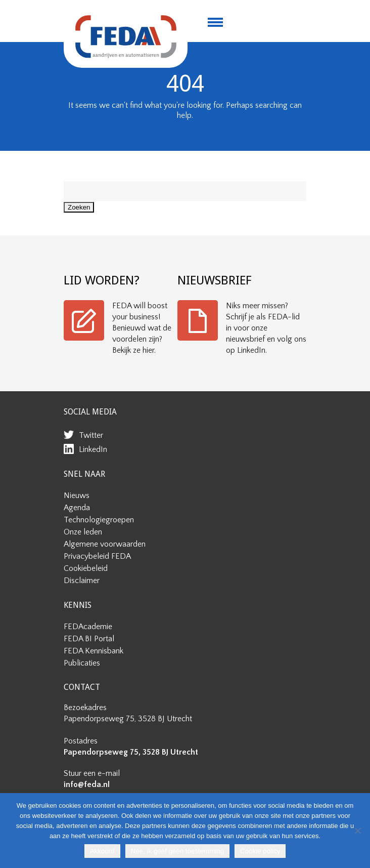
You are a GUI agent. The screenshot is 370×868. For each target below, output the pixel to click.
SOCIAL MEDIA (90, 412)
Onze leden (83, 532)
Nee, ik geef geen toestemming (177, 851)
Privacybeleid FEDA (97, 556)
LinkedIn (93, 449)
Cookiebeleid (86, 568)
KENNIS (78, 605)
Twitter (91, 435)
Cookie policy (260, 851)
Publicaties (82, 663)
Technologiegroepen (99, 520)
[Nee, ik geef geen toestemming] (357, 831)
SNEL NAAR (84, 474)
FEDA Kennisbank (94, 651)
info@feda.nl (87, 784)
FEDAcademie (88, 627)
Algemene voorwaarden (105, 544)
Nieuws (77, 495)
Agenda (77, 508)
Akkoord (102, 851)
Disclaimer (82, 581)
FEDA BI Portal (89, 639)
